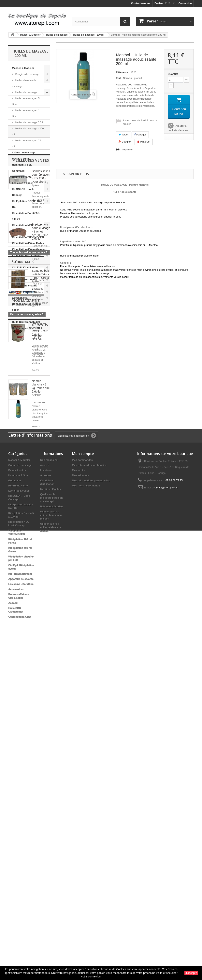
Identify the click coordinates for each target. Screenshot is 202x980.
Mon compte (83, 792)
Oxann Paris (22, 665)
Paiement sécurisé (51, 845)
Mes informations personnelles (91, 819)
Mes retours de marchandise (89, 804)
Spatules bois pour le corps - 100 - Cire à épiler (41, 459)
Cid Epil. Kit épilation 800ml (25, 270)
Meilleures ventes (31, 343)
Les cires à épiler (22, 183)
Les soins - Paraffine (25, 292)
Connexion (185, 3)
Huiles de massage (26, 92)
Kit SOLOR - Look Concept (23, 192)
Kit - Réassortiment (24, 279)
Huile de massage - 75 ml (27, 143)
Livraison (46, 809)
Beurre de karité (22, 177)
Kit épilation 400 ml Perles (28, 243)
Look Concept (23, 659)
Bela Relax (21, 647)
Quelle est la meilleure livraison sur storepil (51, 836)
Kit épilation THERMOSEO (28, 237)
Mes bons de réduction (86, 824)
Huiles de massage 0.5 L (29, 122)
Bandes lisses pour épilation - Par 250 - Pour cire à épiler (41, 361)
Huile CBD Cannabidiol (26, 322)
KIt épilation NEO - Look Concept (27, 228)
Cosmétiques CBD (23, 328)
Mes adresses (80, 814)
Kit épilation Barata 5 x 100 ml (26, 216)
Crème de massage (24, 152)
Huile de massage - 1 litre (26, 113)
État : (119, 78)
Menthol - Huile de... (38, 730)
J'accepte (191, 973)
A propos (46, 814)
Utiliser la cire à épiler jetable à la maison (51, 866)
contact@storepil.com (166, 826)
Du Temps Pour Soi (26, 653)
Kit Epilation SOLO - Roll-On (28, 204)
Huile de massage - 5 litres (26, 101)
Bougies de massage (27, 74)
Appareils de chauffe (25, 286)
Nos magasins (26, 690)
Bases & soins (21, 159)
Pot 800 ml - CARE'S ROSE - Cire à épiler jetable (40, 514)
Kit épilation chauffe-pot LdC (27, 258)
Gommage (18, 171)
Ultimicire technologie (27, 671)
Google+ (125, 142)
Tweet (123, 135)
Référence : (123, 72)
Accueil (17, 316)
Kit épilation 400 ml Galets (28, 249)
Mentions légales (51, 828)
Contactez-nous (141, 3)
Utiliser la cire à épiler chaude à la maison (51, 854)
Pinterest (144, 142)
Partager (140, 135)
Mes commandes (82, 798)
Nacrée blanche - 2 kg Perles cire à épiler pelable (41, 571)
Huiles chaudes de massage (24, 83)
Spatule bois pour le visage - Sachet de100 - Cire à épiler (41, 414)
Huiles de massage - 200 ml (28, 131)
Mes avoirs (79, 809)
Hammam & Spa (22, 165)
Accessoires (20, 298)
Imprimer (127, 150)
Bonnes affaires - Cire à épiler (26, 307)
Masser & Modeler (23, 68)
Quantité (173, 74)
